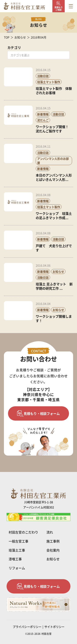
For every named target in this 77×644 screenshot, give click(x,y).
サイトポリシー (54, 627)
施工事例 (53, 541)
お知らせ (20, 37)
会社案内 (53, 550)
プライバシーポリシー (27, 627)
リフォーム (17, 568)
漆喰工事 (15, 559)
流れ (50, 532)
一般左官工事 (18, 541)
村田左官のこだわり (23, 532)
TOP (7, 37)
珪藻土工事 (17, 550)
